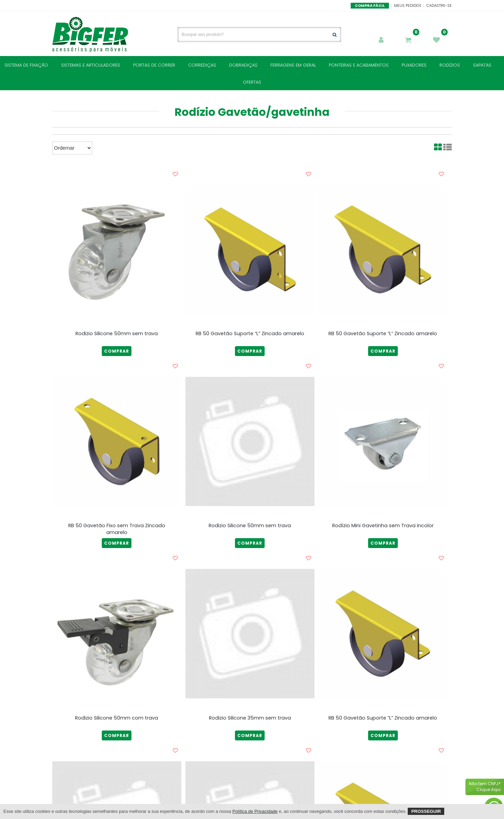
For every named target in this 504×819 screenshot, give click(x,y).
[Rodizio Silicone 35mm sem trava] (250, 633)
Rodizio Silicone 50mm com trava (117, 718)
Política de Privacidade (255, 811)
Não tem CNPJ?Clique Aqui (485, 787)
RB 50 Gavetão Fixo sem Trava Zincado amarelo (117, 529)
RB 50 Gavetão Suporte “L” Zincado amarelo (250, 333)
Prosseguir (426, 811)
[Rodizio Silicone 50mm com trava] (117, 633)
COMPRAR (117, 351)
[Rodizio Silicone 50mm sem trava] (117, 249)
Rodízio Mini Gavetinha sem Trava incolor (383, 525)
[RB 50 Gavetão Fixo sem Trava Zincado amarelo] (117, 441)
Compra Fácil (370, 5)
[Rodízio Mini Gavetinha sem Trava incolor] (383, 441)
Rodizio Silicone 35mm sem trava (250, 718)
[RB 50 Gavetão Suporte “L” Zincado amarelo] (250, 249)
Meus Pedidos (408, 5)
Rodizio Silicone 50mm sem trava (117, 333)
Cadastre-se (439, 5)
